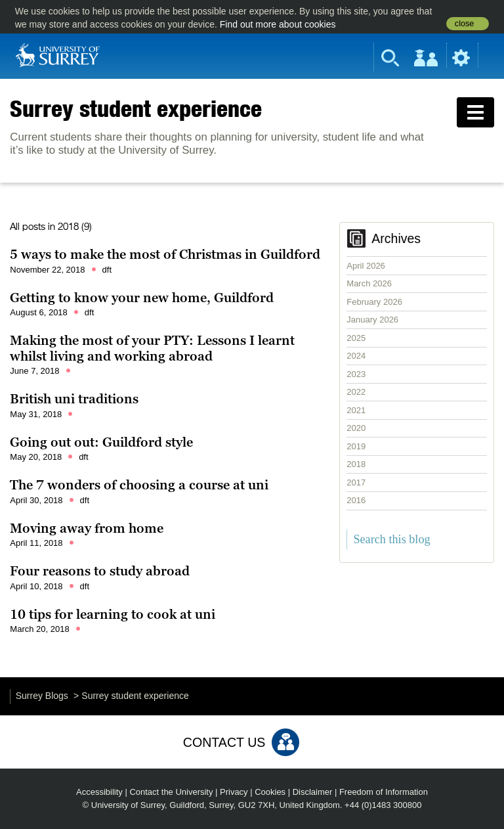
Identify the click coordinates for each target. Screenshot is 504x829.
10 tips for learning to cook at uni (113, 614)
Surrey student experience (136, 108)
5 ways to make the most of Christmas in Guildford (165, 254)
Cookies (270, 792)
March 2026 (369, 283)
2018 (356, 464)
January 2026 (372, 320)
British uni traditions (74, 399)
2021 (356, 410)
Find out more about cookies (278, 24)
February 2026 (374, 302)
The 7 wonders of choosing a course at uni (139, 485)
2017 (356, 482)
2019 (356, 446)
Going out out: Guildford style (101, 442)
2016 (356, 500)
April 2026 (366, 266)
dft (107, 270)
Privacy (234, 792)
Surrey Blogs (42, 696)
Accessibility (99, 792)
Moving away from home (87, 528)
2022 (356, 392)
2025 (356, 338)
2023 (356, 374)
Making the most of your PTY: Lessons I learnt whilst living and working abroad (152, 348)
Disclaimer (313, 792)
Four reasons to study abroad (100, 571)
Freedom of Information (384, 792)
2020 (356, 428)
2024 (356, 356)
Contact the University (171, 792)
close (464, 24)
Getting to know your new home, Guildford (142, 298)
